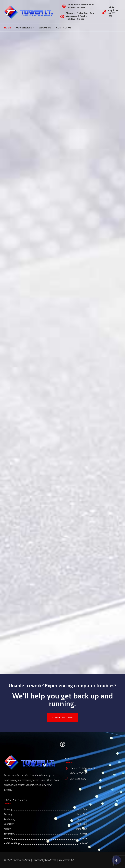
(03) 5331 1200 (112, 15)
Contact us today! (62, 717)
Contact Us (64, 28)
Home (7, 28)
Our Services (24, 28)
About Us (45, 28)
